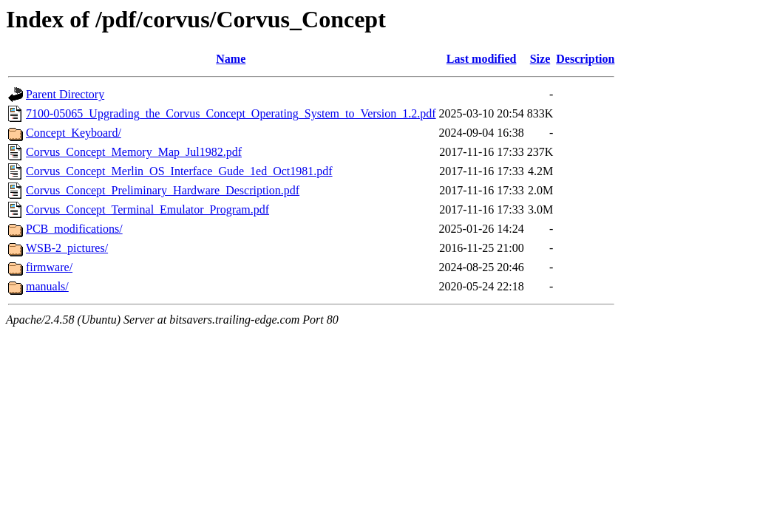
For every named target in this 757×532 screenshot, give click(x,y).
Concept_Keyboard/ (74, 133)
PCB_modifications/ (74, 229)
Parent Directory (65, 94)
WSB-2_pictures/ (67, 248)
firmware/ (49, 267)
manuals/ (47, 286)
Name (231, 59)
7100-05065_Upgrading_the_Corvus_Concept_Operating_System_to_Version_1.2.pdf (231, 113)
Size (540, 59)
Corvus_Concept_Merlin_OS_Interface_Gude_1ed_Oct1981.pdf (179, 171)
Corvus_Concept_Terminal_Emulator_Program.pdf (147, 209)
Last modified (482, 59)
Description (585, 59)
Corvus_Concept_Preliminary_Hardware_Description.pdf (163, 190)
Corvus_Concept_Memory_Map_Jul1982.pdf (134, 152)
